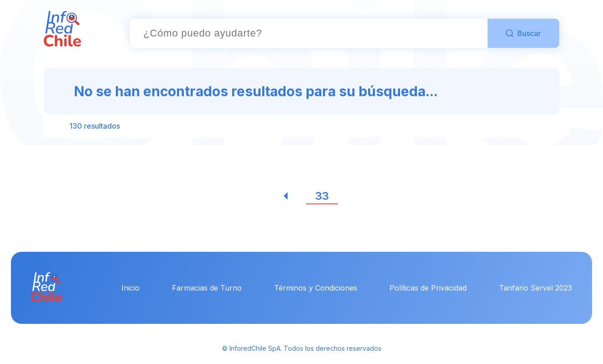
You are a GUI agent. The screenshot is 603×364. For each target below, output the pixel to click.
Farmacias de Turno (207, 288)
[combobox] (309, 33)
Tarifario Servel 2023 (535, 288)
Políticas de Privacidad (428, 288)
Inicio (130, 288)
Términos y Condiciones (316, 288)
